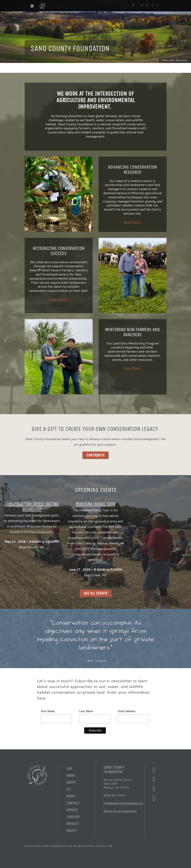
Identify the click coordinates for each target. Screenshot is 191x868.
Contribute (95, 455)
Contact (73, 803)
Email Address (127, 711)
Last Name (86, 711)
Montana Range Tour (95, 504)
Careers (73, 817)
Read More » (133, 222)
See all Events (96, 593)
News (71, 796)
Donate (72, 810)
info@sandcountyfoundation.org (123, 803)
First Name (48, 711)
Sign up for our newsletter (120, 811)
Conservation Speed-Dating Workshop (32, 506)
